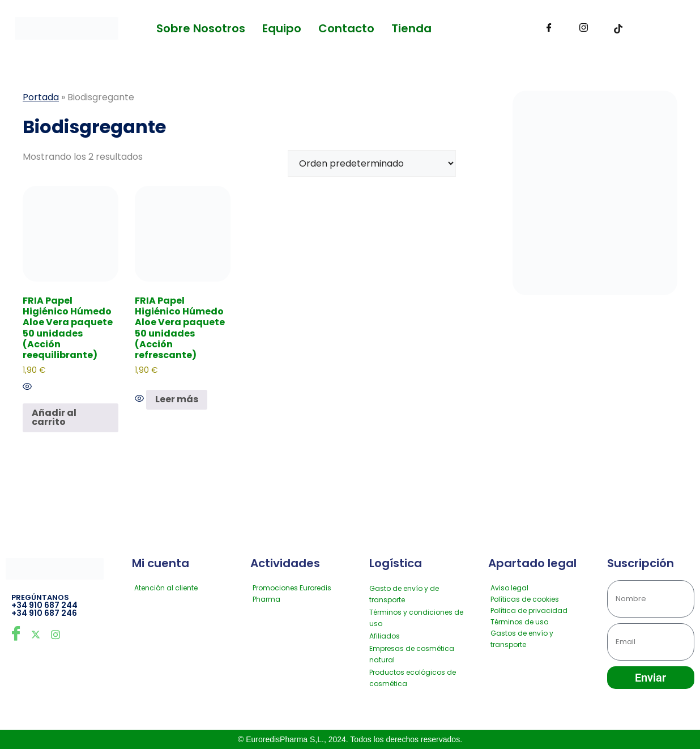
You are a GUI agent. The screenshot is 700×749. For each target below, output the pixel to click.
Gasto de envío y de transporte (404, 594)
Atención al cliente (166, 588)
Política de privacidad (529, 610)
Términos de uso (519, 622)
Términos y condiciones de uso (416, 618)
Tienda (411, 28)
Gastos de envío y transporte (522, 639)
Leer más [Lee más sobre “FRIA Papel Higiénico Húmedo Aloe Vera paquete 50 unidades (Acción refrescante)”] (177, 399)
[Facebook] (549, 28)
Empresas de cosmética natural (412, 654)
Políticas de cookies (525, 599)
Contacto (346, 28)
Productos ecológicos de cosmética (413, 678)
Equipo (282, 28)
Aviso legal (509, 588)
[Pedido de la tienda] (372, 163)
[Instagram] (584, 28)
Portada (41, 97)
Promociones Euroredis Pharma (292, 593)
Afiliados (385, 636)
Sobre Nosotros (201, 28)
